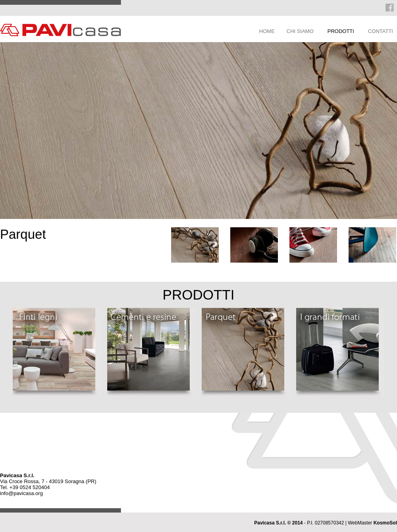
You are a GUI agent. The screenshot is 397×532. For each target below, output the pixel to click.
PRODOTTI (341, 31)
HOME (267, 31)
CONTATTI (381, 31)
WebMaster (372, 523)
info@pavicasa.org (21, 493)
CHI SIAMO (300, 31)
